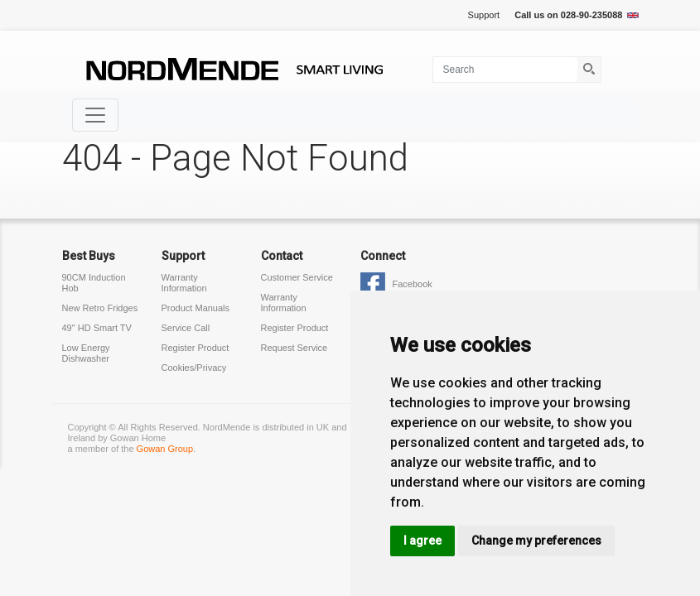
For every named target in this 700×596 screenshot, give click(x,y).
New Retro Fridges (100, 308)
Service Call (186, 328)
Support (484, 15)
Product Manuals (196, 308)
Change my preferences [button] (536, 541)
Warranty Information (184, 283)
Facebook (413, 284)
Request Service (294, 348)
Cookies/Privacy (194, 368)
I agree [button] (422, 541)
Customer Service (297, 277)
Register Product (196, 348)
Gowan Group (165, 449)
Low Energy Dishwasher (86, 353)
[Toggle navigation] (95, 115)
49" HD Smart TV (97, 328)
